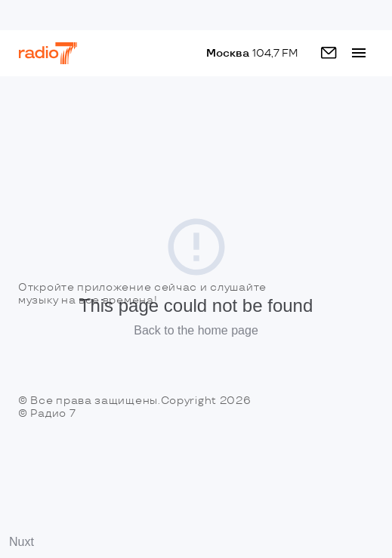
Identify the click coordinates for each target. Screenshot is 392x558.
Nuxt (22, 542)
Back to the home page (196, 330)
